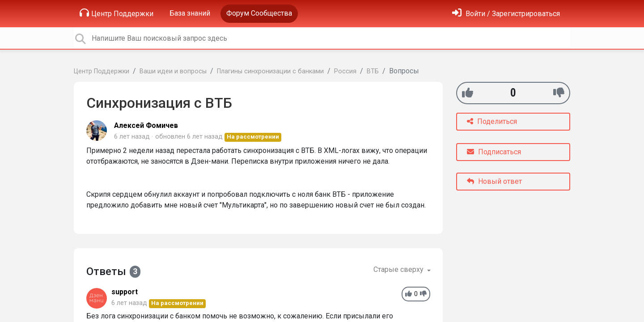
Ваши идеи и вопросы (173, 71)
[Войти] (506, 14)
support (125, 292)
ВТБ (373, 71)
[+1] (468, 93)
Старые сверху (399, 269)
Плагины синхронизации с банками (270, 71)
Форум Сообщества (259, 13)
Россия (345, 71)
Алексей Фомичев (146, 125)
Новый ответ (494, 181)
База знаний (190, 13)
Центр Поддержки (117, 13)
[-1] (559, 93)
